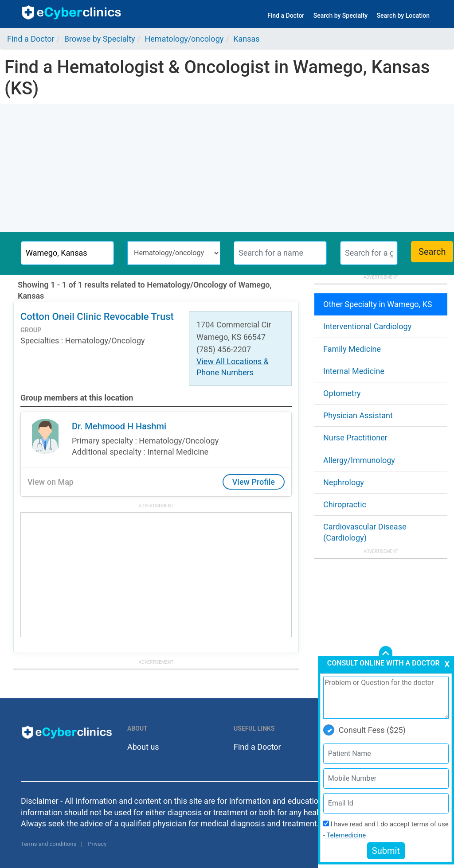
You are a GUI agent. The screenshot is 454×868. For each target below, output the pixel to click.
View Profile (254, 482)
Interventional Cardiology (367, 326)
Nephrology (344, 482)
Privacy (97, 844)
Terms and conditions (49, 844)
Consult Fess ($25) (364, 730)
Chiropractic (345, 504)
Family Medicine (352, 349)
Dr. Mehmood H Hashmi (119, 426)
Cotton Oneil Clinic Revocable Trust (97, 317)
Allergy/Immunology (359, 460)
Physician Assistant (358, 415)
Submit (386, 851)
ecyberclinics (72, 12)
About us (143, 747)
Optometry (342, 393)
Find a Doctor (286, 16)
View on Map (51, 482)
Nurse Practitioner (355, 438)
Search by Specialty (340, 16)
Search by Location (403, 16)
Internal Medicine (354, 371)
